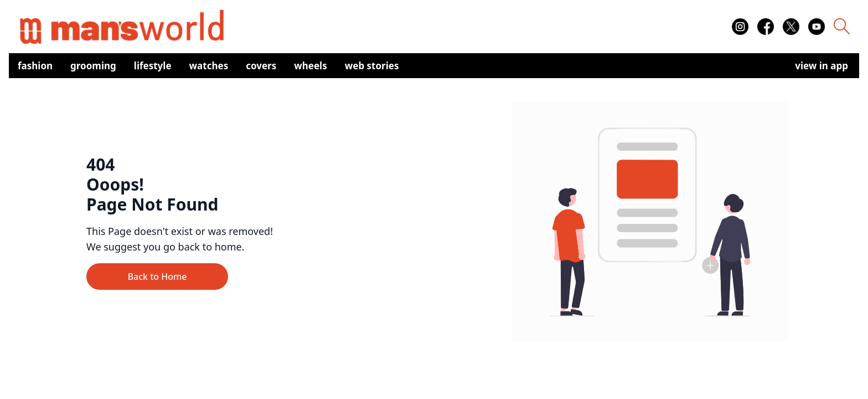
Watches (209, 66)
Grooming (93, 66)
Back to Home (157, 277)
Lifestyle (153, 66)
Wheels (311, 66)
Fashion (35, 66)
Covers (261, 66)
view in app (821, 66)
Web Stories (372, 66)
